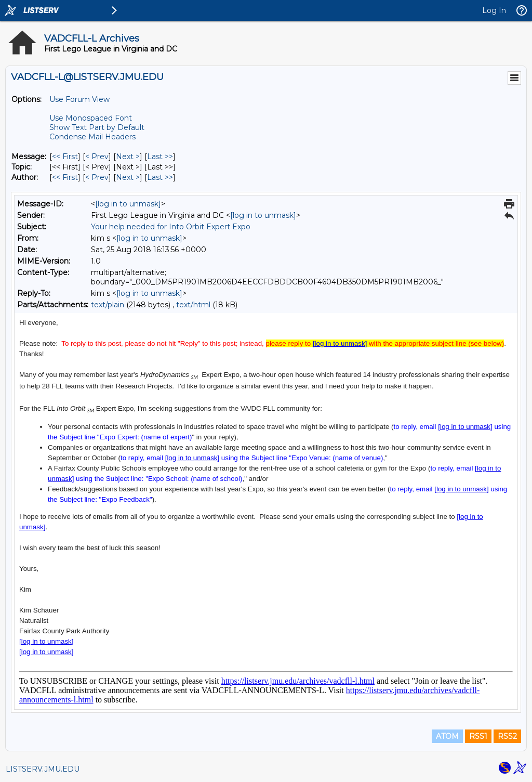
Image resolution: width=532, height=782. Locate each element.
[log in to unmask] (128, 204)
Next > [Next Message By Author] (128, 177)
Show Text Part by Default (97, 127)
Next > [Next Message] (128, 157)
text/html (193, 305)
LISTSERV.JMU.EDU (43, 769)
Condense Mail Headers (92, 137)
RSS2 (507, 736)
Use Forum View (79, 99)
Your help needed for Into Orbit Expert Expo (171, 227)
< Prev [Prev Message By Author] (97, 177)
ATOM (447, 736)
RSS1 (478, 736)
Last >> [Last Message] (160, 157)
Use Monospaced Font (91, 118)
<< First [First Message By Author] (65, 177)
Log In (494, 10)
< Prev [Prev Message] (97, 157)
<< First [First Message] (65, 157)
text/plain (108, 305)
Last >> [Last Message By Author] (160, 177)
